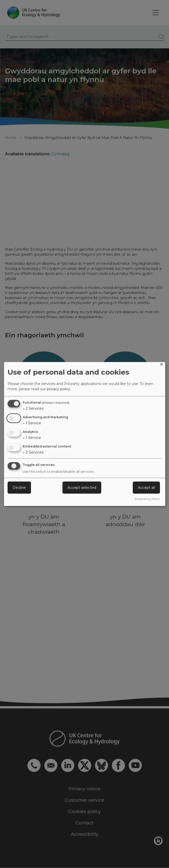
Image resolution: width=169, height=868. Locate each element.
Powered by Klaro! (147, 499)
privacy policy (59, 389)
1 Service (32, 423)
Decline (19, 488)
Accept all (146, 488)
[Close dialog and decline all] (161, 365)
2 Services (33, 408)
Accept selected (82, 488)
